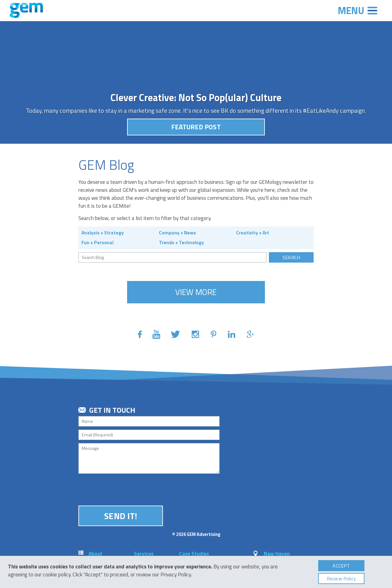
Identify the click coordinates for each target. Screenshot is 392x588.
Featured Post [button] (196, 127)
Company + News (177, 233)
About (95, 554)
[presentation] (125, 489)
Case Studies (194, 554)
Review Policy (341, 579)
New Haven (277, 554)
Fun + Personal (98, 242)
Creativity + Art (253, 233)
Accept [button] (341, 566)
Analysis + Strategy (103, 233)
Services (144, 554)
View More (196, 292)
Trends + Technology (181, 242)
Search (291, 257)
